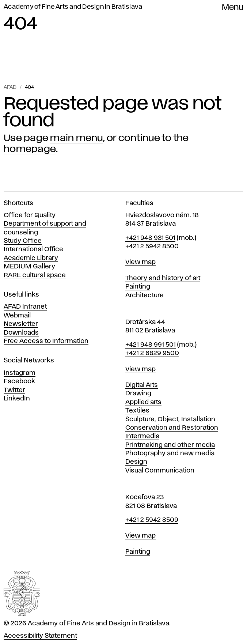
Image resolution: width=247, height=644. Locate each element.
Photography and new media (170, 453)
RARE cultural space (35, 275)
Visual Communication (160, 471)
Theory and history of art (163, 278)
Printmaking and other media (170, 445)
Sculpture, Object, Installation (170, 419)
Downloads (21, 333)
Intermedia (142, 436)
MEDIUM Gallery (29, 267)
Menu (233, 8)
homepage (30, 149)
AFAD (10, 87)
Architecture (145, 295)
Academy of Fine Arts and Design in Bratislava (73, 7)
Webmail (17, 316)
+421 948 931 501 (150, 238)
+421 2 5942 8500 (152, 246)
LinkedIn (17, 399)
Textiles (137, 411)
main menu (76, 138)
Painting (138, 287)
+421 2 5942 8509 (152, 520)
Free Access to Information (46, 341)
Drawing (138, 393)
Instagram (20, 373)
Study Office (23, 241)
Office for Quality (30, 215)
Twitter (14, 390)
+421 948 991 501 (151, 345)
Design (136, 462)
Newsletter (21, 324)
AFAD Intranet (25, 307)
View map (140, 262)
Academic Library (31, 258)
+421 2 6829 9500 (152, 353)
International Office (33, 249)
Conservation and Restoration (172, 428)
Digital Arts (142, 385)
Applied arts (143, 402)
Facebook (19, 381)
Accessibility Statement (40, 636)
